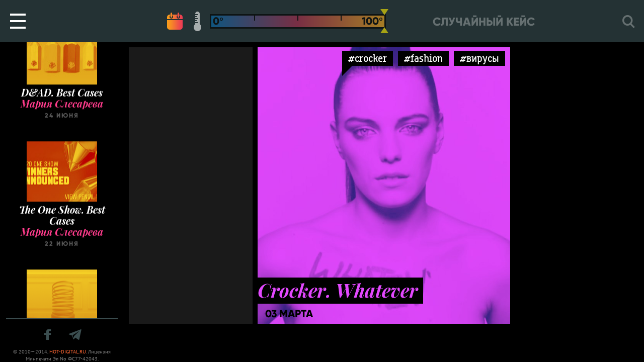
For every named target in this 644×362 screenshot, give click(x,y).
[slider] (384, 21)
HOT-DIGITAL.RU (68, 352)
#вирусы (479, 58)
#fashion (423, 58)
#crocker (368, 58)
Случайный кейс (484, 22)
